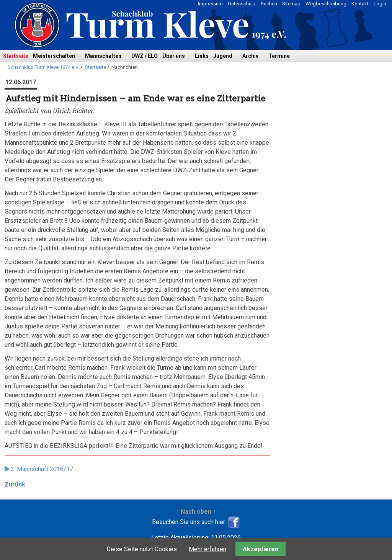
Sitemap (291, 4)
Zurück (15, 484)
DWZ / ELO (145, 56)
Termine (279, 56)
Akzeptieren (261, 549)
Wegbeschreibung (326, 4)
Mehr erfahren (207, 549)
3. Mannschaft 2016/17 (42, 469)
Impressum (210, 4)
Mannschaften (103, 56)
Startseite (16, 56)
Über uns (174, 56)
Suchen (269, 4)
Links (202, 56)
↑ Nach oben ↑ (196, 512)
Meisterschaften (54, 56)
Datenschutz (242, 4)
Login (380, 4)
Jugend (223, 56)
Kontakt (360, 4)
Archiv (250, 56)
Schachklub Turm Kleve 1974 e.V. (43, 67)
